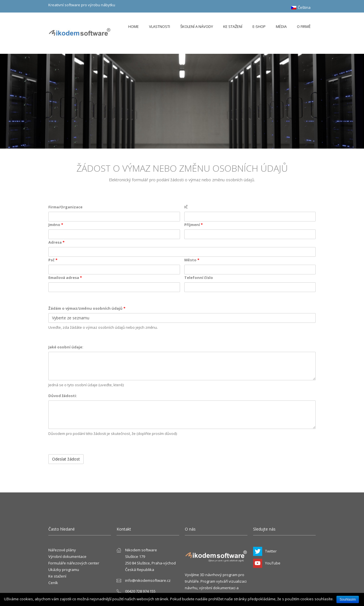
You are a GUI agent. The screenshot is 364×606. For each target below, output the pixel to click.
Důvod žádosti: (63, 396)
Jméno (56, 225)
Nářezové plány (62, 550)
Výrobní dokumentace (67, 556)
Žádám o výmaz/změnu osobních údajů (87, 308)
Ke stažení (233, 26)
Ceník (53, 583)
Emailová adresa (65, 278)
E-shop (259, 26)
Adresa (56, 242)
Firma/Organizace (65, 207)
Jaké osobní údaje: (66, 347)
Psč (53, 260)
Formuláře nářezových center (74, 563)
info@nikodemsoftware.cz (148, 580)
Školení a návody (197, 26)
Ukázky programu (64, 570)
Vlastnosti (160, 26)
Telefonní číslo (199, 278)
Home (134, 26)
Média (281, 26)
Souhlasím (348, 599)
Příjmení (194, 225)
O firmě (304, 26)
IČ (186, 207)
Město (192, 260)
